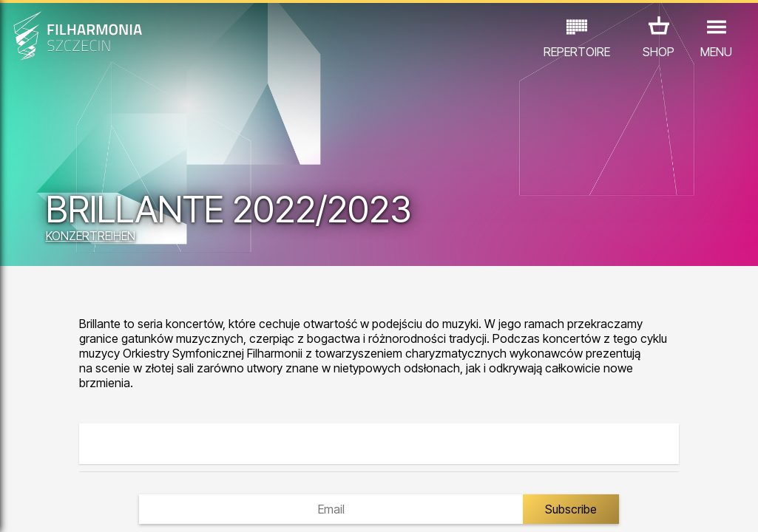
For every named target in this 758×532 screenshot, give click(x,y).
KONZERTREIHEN (91, 236)
